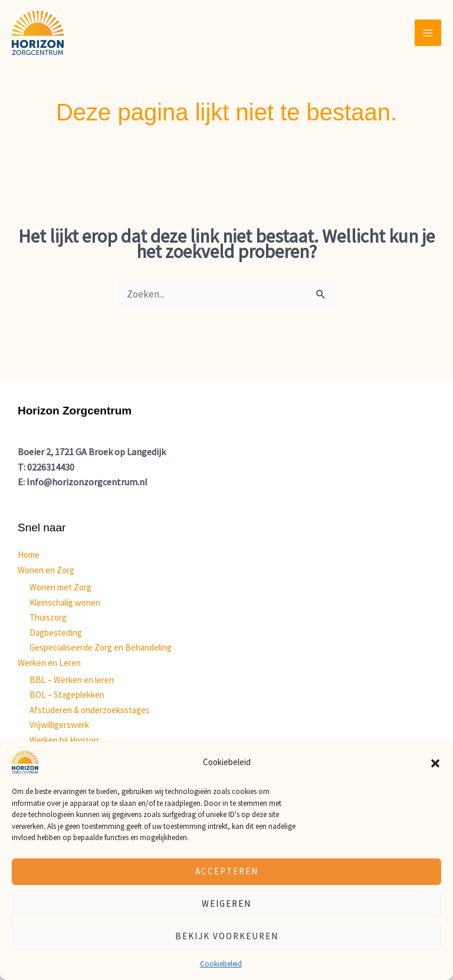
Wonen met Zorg (60, 587)
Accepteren (227, 871)
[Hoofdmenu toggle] (428, 33)
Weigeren (226, 904)
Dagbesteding (56, 633)
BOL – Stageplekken (67, 695)
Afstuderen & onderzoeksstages (90, 710)
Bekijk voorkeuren (227, 936)
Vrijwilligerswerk (59, 725)
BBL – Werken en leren (72, 680)
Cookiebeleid (221, 964)
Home (29, 555)
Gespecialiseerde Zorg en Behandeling (101, 647)
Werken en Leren (49, 663)
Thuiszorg (48, 617)
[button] (435, 762)
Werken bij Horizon (64, 740)
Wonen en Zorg (46, 570)
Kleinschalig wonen (65, 602)
